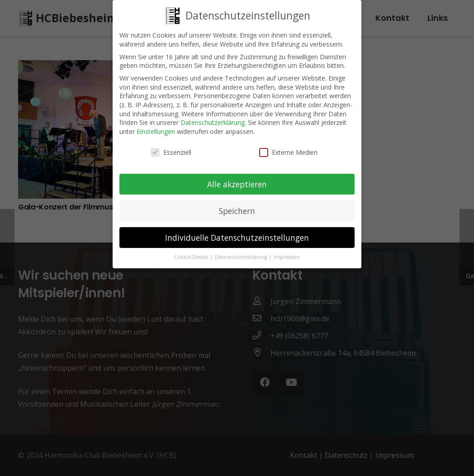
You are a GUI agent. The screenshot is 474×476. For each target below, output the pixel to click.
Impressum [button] (287, 253)
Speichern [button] (237, 207)
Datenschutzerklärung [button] (242, 253)
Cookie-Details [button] (192, 253)
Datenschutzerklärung (213, 119)
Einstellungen (156, 128)
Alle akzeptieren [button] (237, 181)
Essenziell (171, 149)
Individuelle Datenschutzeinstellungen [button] (237, 234)
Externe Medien (288, 149)
